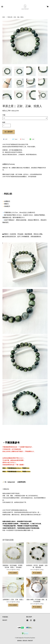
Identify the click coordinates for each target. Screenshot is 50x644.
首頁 (4, 17)
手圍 (4, 115)
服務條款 (20, 641)
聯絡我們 (5, 620)
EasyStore (33, 638)
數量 (4, 122)
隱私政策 (25, 641)
